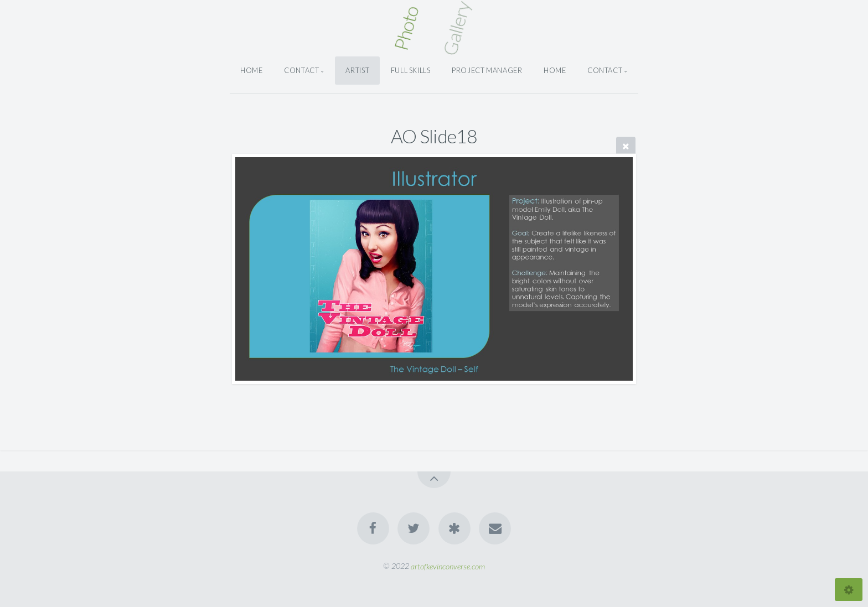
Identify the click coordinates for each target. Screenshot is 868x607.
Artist (357, 70)
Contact (301, 70)
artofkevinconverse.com (448, 566)
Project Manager (487, 70)
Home (252, 70)
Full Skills (411, 70)
